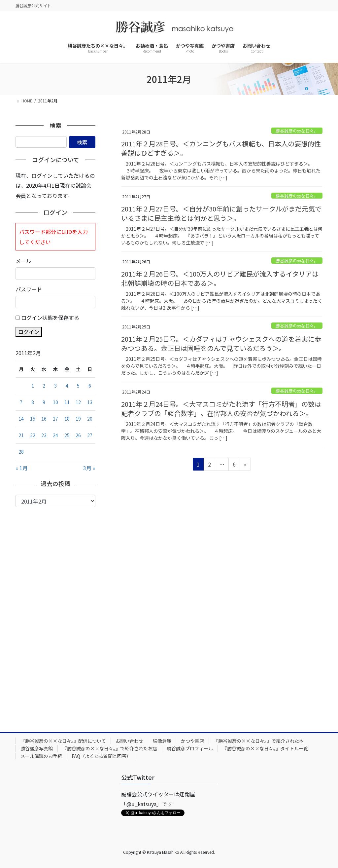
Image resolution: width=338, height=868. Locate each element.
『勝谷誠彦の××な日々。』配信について (63, 741)
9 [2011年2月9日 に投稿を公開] (44, 402)
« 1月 (22, 468)
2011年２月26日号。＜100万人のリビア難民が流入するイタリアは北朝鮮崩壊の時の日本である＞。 (220, 278)
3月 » (89, 468)
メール (23, 261)
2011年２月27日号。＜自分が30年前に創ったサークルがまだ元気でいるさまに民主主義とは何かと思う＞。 (221, 213)
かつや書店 (192, 741)
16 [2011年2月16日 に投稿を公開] (44, 419)
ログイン (29, 332)
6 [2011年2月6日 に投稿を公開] (90, 386)
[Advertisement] (55, 615)
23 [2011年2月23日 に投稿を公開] (44, 435)
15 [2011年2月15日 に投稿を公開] (33, 419)
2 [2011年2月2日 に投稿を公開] (44, 386)
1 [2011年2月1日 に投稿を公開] (33, 386)
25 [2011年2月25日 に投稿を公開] (67, 435)
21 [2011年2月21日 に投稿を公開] (21, 435)
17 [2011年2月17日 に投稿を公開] (55, 419)
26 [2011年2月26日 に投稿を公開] (78, 435)
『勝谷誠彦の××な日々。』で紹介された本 (259, 741)
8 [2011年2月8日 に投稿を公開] (33, 402)
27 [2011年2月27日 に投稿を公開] (90, 435)
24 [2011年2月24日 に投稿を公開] (55, 435)
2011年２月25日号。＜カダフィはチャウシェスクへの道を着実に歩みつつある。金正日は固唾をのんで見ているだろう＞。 (221, 343)
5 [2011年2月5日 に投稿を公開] (78, 386)
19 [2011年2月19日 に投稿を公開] (78, 419)
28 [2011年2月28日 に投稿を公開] (21, 452)
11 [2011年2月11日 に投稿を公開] (67, 402)
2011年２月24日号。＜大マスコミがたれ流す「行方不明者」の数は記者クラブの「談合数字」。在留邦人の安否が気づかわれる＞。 (221, 409)
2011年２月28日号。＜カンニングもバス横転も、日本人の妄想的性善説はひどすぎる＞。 (221, 148)
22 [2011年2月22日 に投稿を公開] (33, 435)
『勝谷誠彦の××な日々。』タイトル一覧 (265, 748)
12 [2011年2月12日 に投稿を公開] (78, 402)
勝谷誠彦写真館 (37, 748)
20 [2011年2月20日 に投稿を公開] (90, 419)
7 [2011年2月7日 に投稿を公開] (21, 402)
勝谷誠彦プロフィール (190, 748)
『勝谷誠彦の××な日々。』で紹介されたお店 (110, 748)
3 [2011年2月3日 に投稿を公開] (55, 386)
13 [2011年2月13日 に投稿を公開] (90, 402)
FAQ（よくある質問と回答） (101, 756)
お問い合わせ (129, 741)
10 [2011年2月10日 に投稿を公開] (55, 402)
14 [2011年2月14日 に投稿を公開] (21, 419)
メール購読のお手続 (41, 756)
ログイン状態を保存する (50, 318)
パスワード (29, 289)
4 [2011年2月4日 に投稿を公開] (67, 386)
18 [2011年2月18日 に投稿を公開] (67, 419)
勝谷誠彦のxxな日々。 (297, 131)
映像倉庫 (162, 741)
